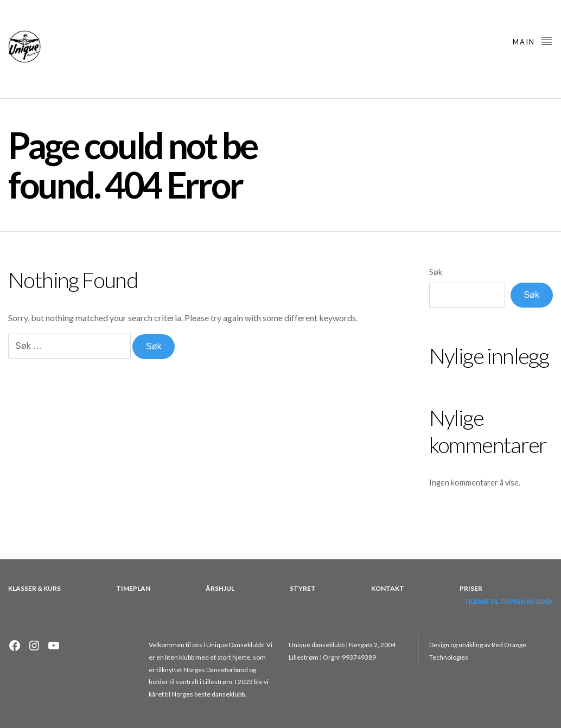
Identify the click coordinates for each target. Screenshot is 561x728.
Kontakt (388, 588)
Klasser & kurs (34, 588)
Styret (303, 588)
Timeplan (133, 588)
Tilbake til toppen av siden (503, 601)
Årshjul (220, 588)
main (533, 40)
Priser (471, 588)
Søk (436, 272)
